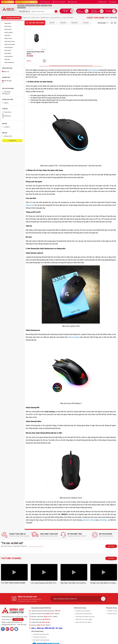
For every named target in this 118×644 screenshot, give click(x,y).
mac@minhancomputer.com (14, 622)
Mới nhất (52, 23)
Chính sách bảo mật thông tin (84, 614)
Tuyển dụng (74, 2)
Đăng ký (114, 2)
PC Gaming (44, 5)
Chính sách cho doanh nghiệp (84, 619)
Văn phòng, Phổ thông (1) (6, 93)
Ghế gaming (21, 5)
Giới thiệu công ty (112, 611)
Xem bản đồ (18, 619)
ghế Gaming (103, 520)
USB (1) (5, 103)
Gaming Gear (30, 205)
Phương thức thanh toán (40, 637)
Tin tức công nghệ (60, 2)
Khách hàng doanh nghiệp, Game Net (26, 2)
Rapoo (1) (6, 72)
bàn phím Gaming (89, 520)
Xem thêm (111, 546)
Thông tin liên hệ (112, 614)
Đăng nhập (103, 2)
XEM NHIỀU (63, 23)
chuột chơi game (74, 337)
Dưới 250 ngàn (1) (7, 82)
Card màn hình (21, 8)
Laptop (38, 5)
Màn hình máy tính (30, 5)
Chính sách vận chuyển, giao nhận (85, 617)
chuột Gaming (93, 70)
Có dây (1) (6, 127)
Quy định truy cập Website (83, 611)
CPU (50, 5)
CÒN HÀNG (86, 23)
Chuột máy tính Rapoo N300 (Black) (35, 53)
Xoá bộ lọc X (12, 141)
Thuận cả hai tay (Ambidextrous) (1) (7, 115)
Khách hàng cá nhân (8, 2)
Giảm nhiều (74, 23)
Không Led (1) (7, 136)
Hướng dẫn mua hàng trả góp (41, 640)
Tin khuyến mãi (46, 2)
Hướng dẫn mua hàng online (41, 634)
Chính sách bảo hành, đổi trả (83, 622)
